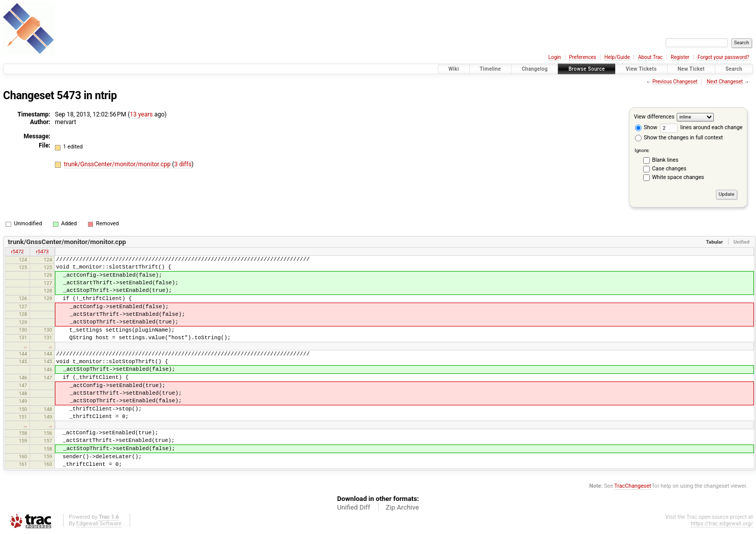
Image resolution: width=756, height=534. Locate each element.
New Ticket (691, 69)
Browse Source (587, 69)
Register (680, 57)
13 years (141, 114)
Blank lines (666, 160)
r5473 (42, 251)
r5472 (18, 251)
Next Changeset (725, 82)
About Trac (650, 57)
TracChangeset (632, 486)
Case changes (670, 169)
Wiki (454, 69)
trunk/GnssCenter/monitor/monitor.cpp (118, 164)
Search (734, 69)
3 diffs (183, 164)
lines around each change (701, 127)
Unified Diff (354, 507)
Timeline (491, 69)
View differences (654, 117)
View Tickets (641, 69)
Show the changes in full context (679, 138)
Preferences (582, 57)
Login (555, 57)
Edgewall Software (99, 524)
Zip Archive (402, 507)
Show (646, 127)
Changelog (535, 69)
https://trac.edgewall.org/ (722, 524)
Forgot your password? (723, 57)
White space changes (678, 177)
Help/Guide (617, 57)
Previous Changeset (675, 82)
